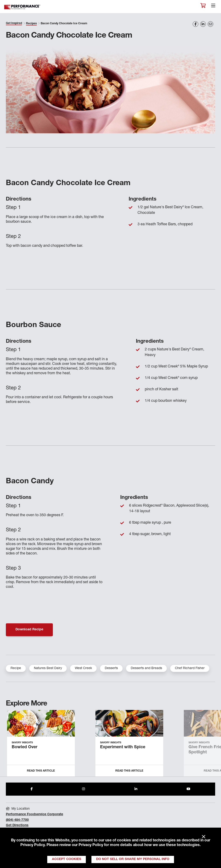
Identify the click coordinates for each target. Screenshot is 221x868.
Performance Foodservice (22, 7)
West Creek (83, 668)
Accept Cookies (67, 859)
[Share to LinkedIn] (136, 789)
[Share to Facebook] (32, 789)
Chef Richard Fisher (190, 668)
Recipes (31, 24)
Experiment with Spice (123, 747)
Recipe (16, 668)
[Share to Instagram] (83, 789)
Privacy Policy (33, 845)
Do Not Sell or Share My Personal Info (133, 859)
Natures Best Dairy (48, 668)
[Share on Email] (210, 24)
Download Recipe (29, 630)
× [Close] (204, 837)
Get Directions (17, 826)
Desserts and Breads (146, 668)
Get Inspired (14, 23)
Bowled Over (25, 747)
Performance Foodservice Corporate (34, 815)
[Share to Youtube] (188, 789)
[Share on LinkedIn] (203, 24)
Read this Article (41, 771)
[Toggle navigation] (213, 7)
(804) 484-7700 (17, 820)
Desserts (111, 668)
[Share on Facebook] (196, 24)
